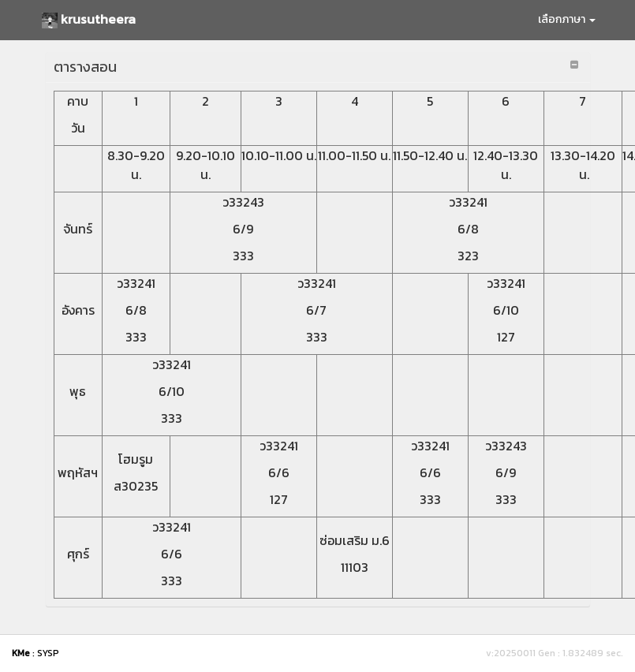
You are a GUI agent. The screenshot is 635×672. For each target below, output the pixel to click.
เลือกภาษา (567, 19)
